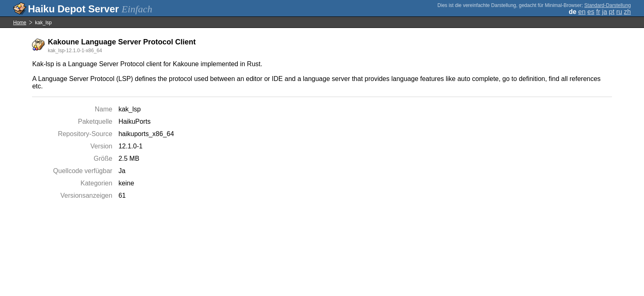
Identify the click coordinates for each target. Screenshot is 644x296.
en (582, 12)
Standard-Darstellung (608, 5)
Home (20, 23)
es (591, 12)
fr (598, 12)
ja (605, 12)
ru (619, 12)
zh (627, 12)
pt (612, 12)
